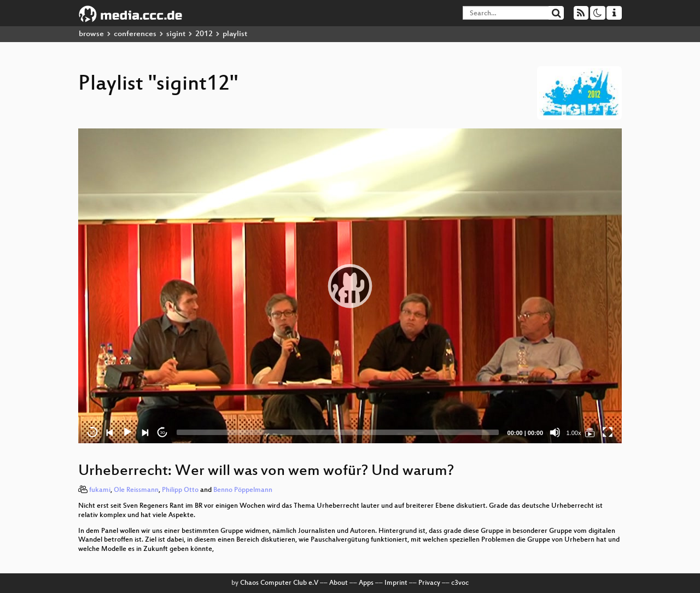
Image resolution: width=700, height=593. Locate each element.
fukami (100, 490)
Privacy (429, 583)
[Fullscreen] (608, 432)
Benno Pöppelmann (243, 490)
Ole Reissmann (136, 490)
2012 (204, 34)
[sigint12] (590, 432)
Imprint (396, 583)
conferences (135, 34)
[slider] (338, 432)
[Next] (145, 432)
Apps (366, 583)
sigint (176, 34)
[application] (350, 286)
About (339, 583)
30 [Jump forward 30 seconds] (163, 433)
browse (91, 34)
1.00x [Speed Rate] (574, 433)
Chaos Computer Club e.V (279, 583)
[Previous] (110, 432)
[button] (350, 286)
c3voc (460, 583)
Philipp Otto (180, 490)
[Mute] (555, 432)
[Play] (127, 432)
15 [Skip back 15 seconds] (93, 433)
